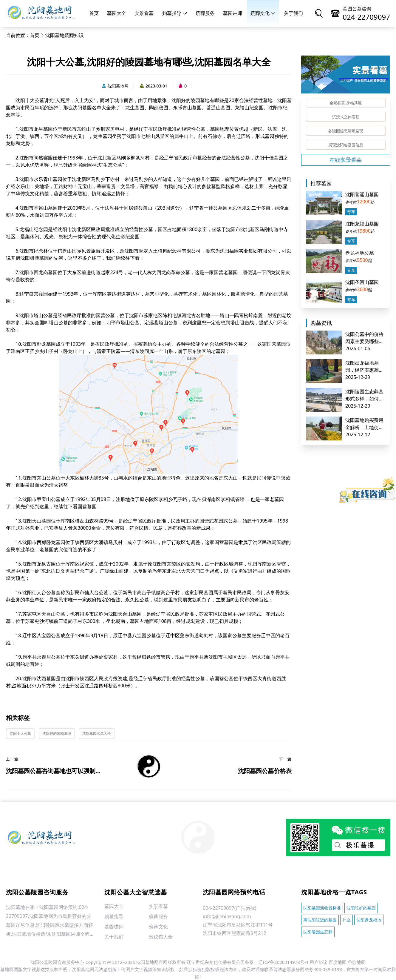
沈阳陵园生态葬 (318, 932)
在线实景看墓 (346, 160)
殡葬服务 (205, 13)
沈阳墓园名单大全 (97, 734)
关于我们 (293, 13)
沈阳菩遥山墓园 (362, 194)
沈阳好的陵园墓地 (57, 734)
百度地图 (338, 962)
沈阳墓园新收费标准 (322, 908)
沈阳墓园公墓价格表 (265, 771)
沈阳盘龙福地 (369, 920)
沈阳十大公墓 (20, 734)
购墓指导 (175, 13)
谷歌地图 (357, 962)
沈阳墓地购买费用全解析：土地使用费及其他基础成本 (364, 427)
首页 (94, 13)
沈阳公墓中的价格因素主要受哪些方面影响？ (364, 341)
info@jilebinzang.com (227, 916)
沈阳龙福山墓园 (362, 224)
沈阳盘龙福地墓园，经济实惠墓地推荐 (364, 370)
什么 (346, 920)
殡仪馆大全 (161, 937)
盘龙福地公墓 (360, 253)
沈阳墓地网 (115, 86)
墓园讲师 (233, 13)
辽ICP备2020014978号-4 (283, 962)
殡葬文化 (263, 13)
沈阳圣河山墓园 (362, 282)
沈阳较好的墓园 (361, 908)
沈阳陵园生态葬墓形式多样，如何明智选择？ (364, 399)
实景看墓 (144, 13)
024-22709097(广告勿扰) (229, 908)
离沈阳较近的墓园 (320, 920)
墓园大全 (117, 13)
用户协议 (318, 962)
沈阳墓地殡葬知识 (64, 35)
